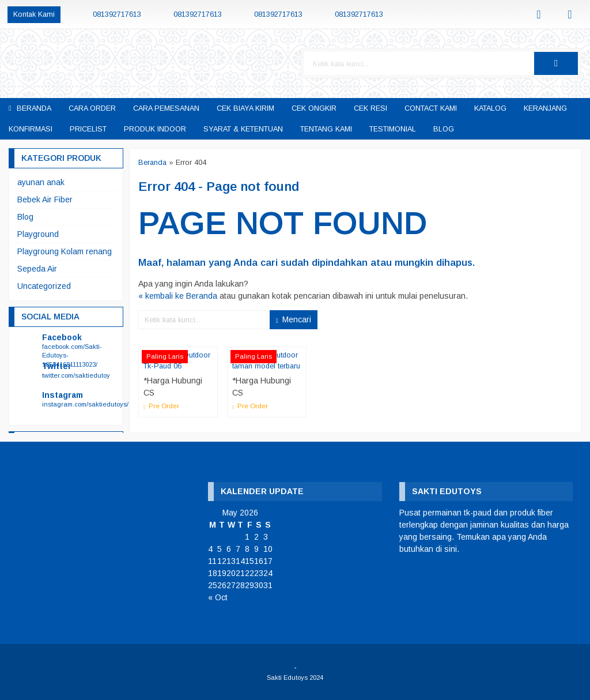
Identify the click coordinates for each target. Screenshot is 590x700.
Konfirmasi (31, 129)
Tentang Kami (326, 129)
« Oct (218, 597)
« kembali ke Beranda (178, 296)
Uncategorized (44, 286)
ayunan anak (41, 182)
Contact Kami (431, 108)
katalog (490, 108)
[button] (556, 63)
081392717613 (117, 14)
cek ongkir (314, 108)
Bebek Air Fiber (45, 200)
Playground (38, 234)
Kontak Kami (34, 14)
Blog (444, 129)
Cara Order (92, 108)
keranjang (545, 108)
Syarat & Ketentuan (243, 129)
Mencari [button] (294, 319)
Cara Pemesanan (166, 108)
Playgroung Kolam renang (65, 251)
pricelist (88, 129)
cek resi (370, 108)
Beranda (30, 108)
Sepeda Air (37, 269)
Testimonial (393, 129)
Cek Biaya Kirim (245, 108)
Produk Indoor (155, 129)
